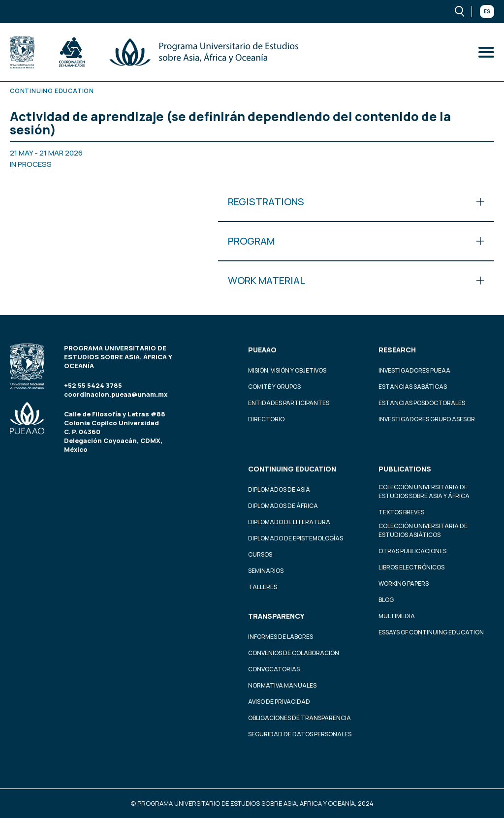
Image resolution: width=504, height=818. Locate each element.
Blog (386, 600)
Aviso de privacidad (279, 702)
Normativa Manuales (282, 685)
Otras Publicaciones (412, 551)
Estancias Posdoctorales (422, 403)
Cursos (260, 554)
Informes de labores (281, 637)
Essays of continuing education (431, 632)
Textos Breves (401, 512)
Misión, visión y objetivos (287, 370)
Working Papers (404, 583)
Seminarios (266, 571)
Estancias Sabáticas (413, 387)
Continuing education (292, 469)
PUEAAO (262, 350)
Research (397, 350)
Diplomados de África (283, 506)
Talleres (263, 587)
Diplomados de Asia (279, 489)
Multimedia (397, 616)
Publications (405, 469)
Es (487, 11)
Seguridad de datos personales (300, 734)
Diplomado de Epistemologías (296, 538)
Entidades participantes (289, 403)
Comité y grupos (274, 387)
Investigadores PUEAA (414, 370)
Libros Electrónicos (411, 567)
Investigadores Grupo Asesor (427, 419)
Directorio (266, 419)
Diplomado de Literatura (289, 522)
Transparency (276, 616)
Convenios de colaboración (294, 653)
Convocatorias (274, 669)
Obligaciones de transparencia (299, 718)
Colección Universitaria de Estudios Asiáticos (423, 530)
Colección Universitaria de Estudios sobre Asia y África (424, 491)
